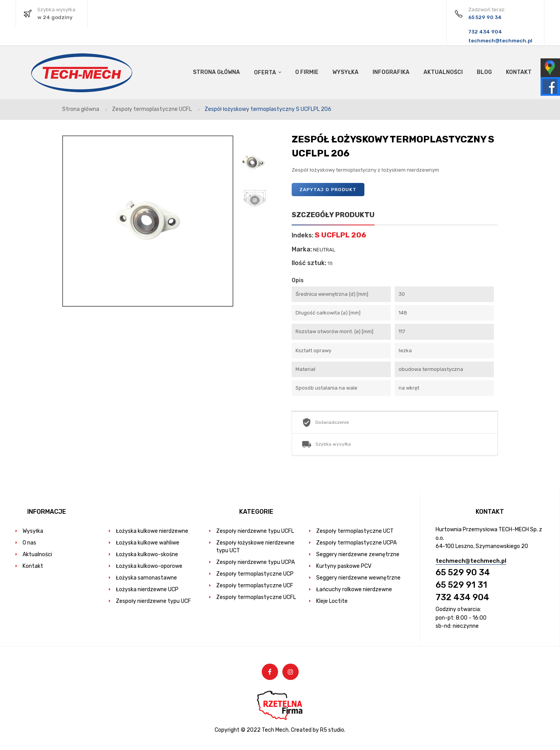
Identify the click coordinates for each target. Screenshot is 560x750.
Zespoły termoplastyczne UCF (255, 586)
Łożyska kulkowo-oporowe (149, 566)
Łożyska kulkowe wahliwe (148, 543)
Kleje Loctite (332, 601)
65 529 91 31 (461, 585)
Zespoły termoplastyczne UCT (355, 531)
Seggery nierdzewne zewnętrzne (358, 554)
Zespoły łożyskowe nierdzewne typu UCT (255, 547)
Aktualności (37, 554)
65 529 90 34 (463, 572)
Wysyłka (33, 531)
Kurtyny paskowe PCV (344, 566)
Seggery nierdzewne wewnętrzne (358, 578)
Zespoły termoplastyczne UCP (255, 574)
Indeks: (303, 235)
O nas (29, 543)
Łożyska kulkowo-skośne (147, 554)
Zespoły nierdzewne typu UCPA (255, 562)
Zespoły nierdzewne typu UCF (153, 601)
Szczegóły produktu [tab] (333, 215)
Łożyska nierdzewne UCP (147, 589)
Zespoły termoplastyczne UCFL (256, 597)
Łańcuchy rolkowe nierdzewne (354, 589)
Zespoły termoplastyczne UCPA (356, 543)
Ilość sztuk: (309, 263)
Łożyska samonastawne (146, 578)
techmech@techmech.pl (471, 561)
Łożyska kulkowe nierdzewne (152, 531)
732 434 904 (462, 597)
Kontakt (33, 566)
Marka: (302, 249)
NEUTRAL (324, 250)
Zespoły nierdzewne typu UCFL (255, 531)
